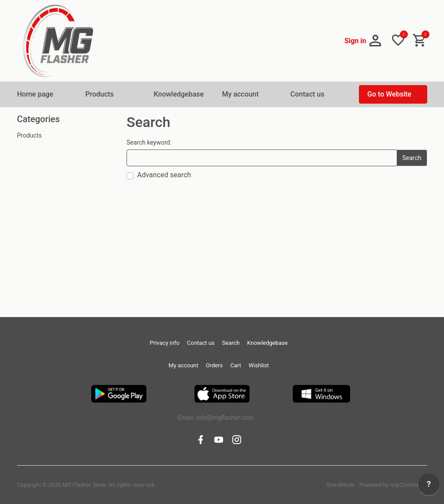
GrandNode (340, 485)
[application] (429, 486)
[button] (364, 41)
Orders (215, 365)
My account (241, 94)
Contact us (308, 94)
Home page (35, 94)
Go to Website (389, 94)
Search (231, 343)
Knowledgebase (179, 94)
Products (30, 135)
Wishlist (259, 365)
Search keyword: (149, 142)
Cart (236, 365)
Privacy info (165, 343)
